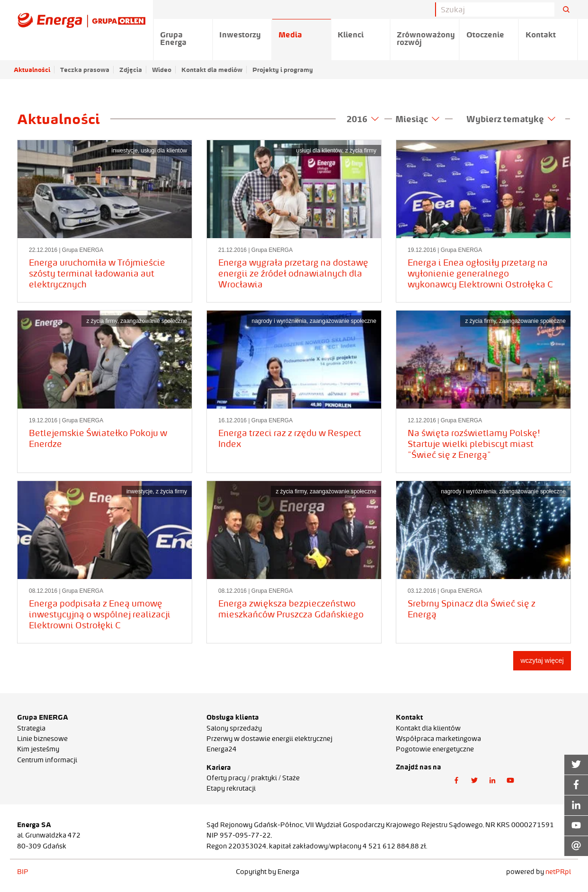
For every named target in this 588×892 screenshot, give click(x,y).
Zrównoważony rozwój (426, 38)
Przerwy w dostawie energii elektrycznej (269, 739)
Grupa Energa (173, 38)
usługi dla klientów (164, 151)
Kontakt (541, 35)
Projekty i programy (283, 70)
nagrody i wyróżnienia (279, 321)
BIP (23, 872)
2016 (363, 119)
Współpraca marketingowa (438, 739)
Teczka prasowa (85, 70)
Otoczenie (485, 35)
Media (290, 35)
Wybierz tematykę (511, 119)
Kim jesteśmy (38, 749)
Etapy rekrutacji (231, 788)
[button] (456, 781)
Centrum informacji (47, 760)
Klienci (351, 35)
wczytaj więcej (542, 660)
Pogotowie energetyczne (435, 749)
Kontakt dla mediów (212, 70)
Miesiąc (417, 119)
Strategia (31, 728)
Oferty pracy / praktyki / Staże (253, 778)
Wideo (162, 70)
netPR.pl (558, 872)
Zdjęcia (131, 70)
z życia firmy (361, 151)
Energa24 (222, 749)
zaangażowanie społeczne (154, 321)
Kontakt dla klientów (428, 728)
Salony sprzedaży (234, 728)
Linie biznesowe (42, 739)
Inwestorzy (240, 35)
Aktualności (32, 70)
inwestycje (125, 151)
